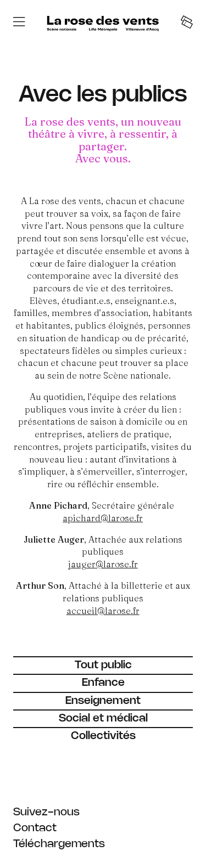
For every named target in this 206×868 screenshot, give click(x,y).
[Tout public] (103, 665)
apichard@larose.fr (103, 518)
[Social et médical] (103, 718)
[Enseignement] (103, 701)
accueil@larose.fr (103, 611)
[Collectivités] (103, 736)
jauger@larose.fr (103, 564)
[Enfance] (103, 683)
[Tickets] (187, 23)
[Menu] (19, 23)
